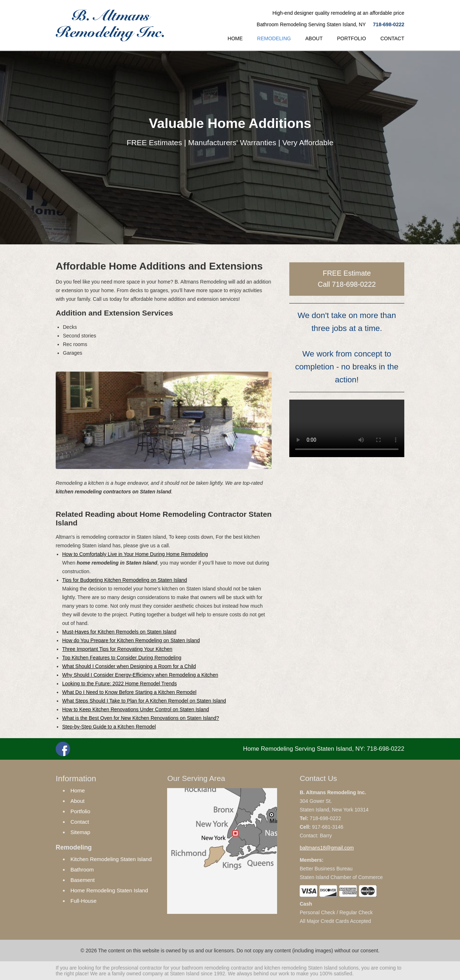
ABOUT (314, 38)
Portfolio (80, 811)
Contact (80, 822)
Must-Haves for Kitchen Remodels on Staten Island (119, 632)
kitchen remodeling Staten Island (301, 968)
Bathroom (82, 869)
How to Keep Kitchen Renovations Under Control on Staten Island (136, 709)
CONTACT (392, 38)
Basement (83, 880)
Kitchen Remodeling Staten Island (111, 859)
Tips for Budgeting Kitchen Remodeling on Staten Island (125, 580)
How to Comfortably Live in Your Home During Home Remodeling (135, 554)
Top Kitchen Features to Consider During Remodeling (122, 658)
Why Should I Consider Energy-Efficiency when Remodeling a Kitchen (140, 675)
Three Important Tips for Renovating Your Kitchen (117, 649)
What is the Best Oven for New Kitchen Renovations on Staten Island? (141, 718)
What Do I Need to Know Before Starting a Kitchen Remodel (129, 692)
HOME (235, 38)
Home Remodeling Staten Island (109, 890)
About (77, 801)
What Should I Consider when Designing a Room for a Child (129, 666)
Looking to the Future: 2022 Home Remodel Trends (119, 684)
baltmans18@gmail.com (327, 848)
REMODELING (274, 38)
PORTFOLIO (352, 38)
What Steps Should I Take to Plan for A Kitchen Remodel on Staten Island (144, 701)
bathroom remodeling (206, 968)
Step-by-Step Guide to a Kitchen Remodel (109, 727)
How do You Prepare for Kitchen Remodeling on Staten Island (131, 640)
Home (78, 790)
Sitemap (80, 832)
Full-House (84, 901)
